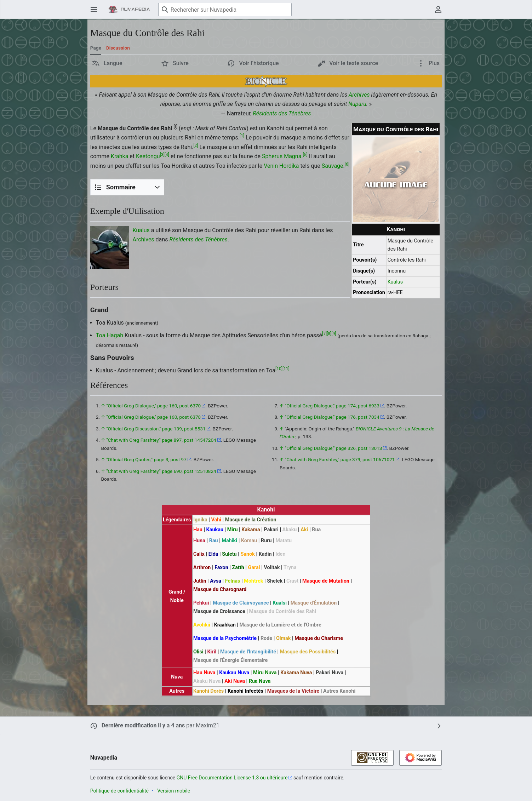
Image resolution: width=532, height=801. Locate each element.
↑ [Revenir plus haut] (103, 406)
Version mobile (174, 791)
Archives (359, 95)
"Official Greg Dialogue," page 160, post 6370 (153, 406)
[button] (107, 63)
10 (279, 368)
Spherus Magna (282, 156)
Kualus (395, 282)
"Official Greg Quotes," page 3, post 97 (146, 459)
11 (286, 368)
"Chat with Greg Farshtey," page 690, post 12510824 (161, 471)
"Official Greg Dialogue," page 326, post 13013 (334, 448)
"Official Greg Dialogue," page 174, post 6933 (332, 406)
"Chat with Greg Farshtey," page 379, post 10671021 (340, 459)
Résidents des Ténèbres (282, 113)
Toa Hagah (110, 335)
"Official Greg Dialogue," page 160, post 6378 (153, 417)
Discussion (118, 48)
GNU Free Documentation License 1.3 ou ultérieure (232, 778)
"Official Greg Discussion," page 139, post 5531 (156, 429)
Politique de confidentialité (119, 791)
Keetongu (148, 156)
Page (96, 48)
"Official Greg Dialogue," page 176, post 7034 (332, 417)
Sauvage (333, 166)
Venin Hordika (281, 166)
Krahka (119, 156)
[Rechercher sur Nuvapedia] (225, 10)
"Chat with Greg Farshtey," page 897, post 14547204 (161, 440)
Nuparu (357, 104)
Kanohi (396, 229)
